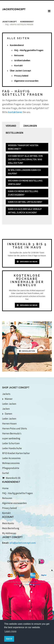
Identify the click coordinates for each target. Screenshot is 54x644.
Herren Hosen (9, 424)
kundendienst (27, 22)
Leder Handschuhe (12, 448)
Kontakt (19, 65)
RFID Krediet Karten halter (16, 453)
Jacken (6, 409)
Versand (11, 126)
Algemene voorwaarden (26, 81)
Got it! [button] (9, 639)
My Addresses (9, 533)
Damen (7, 414)
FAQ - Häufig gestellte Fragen (29, 50)
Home (5, 488)
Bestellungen (15, 133)
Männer (7, 399)
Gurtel (6, 473)
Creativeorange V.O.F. (33, 584)
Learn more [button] (11, 631)
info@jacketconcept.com (23, 543)
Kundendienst (17, 45)
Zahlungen (30, 126)
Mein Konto (8, 523)
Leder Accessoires (11, 458)
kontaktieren (15, 112)
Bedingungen (33, 582)
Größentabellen (22, 60)
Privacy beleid (21, 76)
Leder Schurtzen (11, 443)
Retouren (19, 55)
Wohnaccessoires (11, 463)
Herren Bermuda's (12, 433)
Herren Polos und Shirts (15, 429)
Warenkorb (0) (11, 478)
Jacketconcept (10, 22)
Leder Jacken (9, 404)
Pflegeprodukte (11, 468)
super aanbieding (11, 438)
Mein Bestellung (11, 528)
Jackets (6, 394)
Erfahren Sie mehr (27, 262)
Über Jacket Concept (21, 71)
